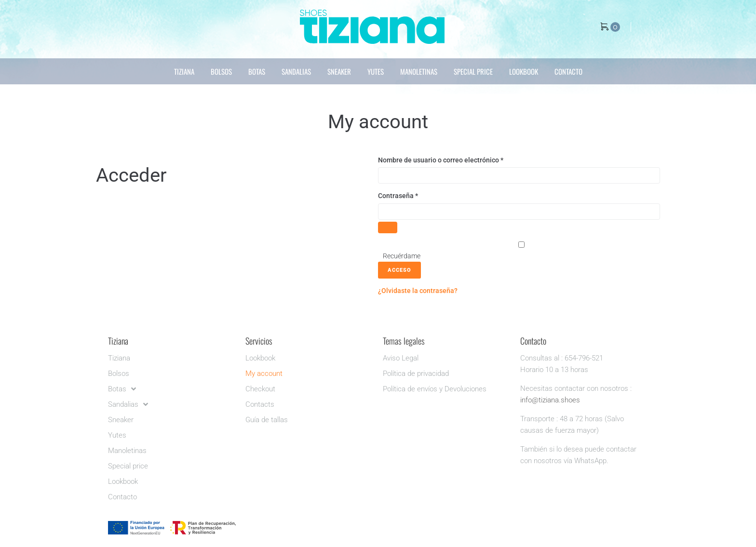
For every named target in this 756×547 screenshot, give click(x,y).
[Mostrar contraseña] (388, 227)
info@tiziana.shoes (550, 400)
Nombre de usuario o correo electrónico (458, 159)
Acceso (399, 270)
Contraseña (415, 195)
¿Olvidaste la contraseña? (418, 291)
